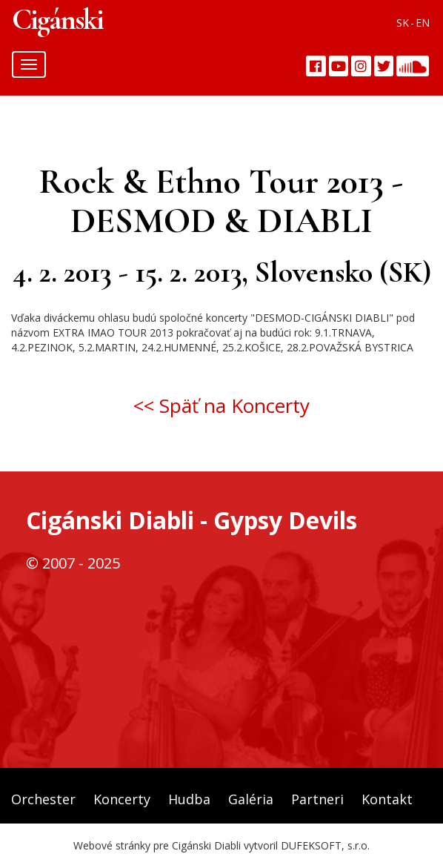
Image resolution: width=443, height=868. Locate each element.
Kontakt (387, 799)
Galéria (251, 799)
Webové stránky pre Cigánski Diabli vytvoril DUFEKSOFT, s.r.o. (221, 845)
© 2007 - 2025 (73, 563)
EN (423, 23)
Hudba (189, 799)
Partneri (317, 799)
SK (403, 23)
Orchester (43, 799)
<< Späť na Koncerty (221, 405)
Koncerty (122, 799)
